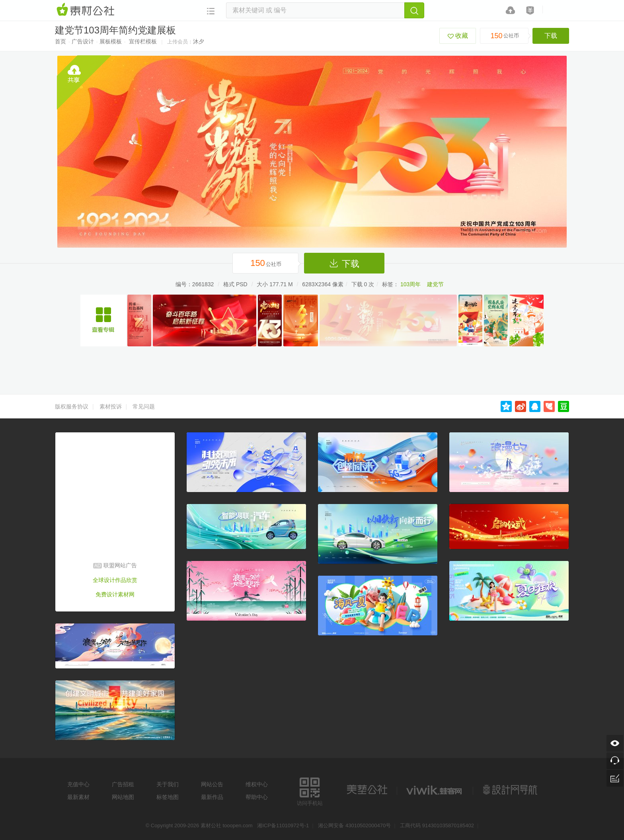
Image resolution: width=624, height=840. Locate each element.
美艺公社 (367, 790)
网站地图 (123, 797)
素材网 (87, 10)
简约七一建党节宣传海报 (103, 320)
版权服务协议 (72, 406)
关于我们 (168, 784)
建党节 (435, 284)
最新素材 (78, 797)
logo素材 (435, 790)
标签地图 (168, 797)
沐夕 (199, 41)
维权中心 (257, 784)
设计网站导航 (511, 790)
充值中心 (78, 784)
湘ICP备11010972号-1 (283, 825)
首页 (60, 41)
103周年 (410, 284)
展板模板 (111, 41)
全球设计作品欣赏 (115, 580)
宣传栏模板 (143, 41)
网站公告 (212, 784)
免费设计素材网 (115, 594)
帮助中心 (257, 797)
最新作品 (212, 797)
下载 (551, 36)
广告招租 (123, 784)
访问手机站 (310, 790)
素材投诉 (111, 406)
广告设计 (83, 41)
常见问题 (144, 406)
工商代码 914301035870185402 (437, 825)
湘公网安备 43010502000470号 (354, 825)
